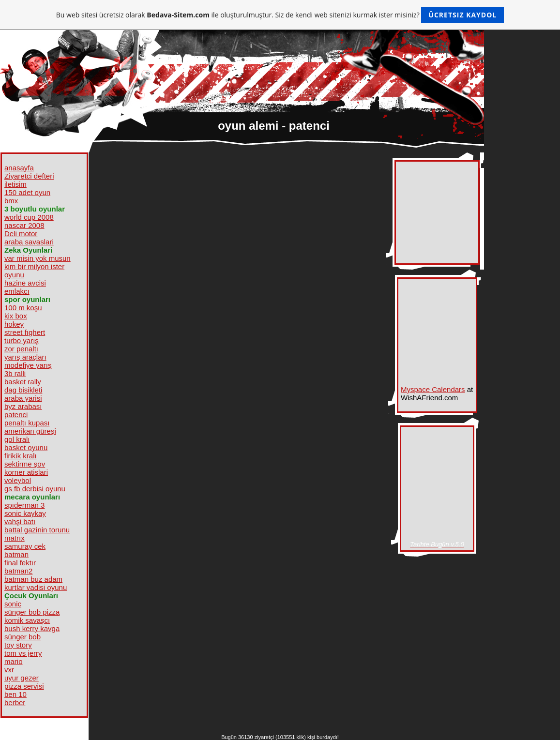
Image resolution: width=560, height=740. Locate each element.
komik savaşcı (27, 620)
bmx (11, 201)
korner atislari (26, 472)
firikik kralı (21, 456)
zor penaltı (21, 349)
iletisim (15, 184)
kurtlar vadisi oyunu (36, 587)
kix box (16, 316)
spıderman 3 (24, 505)
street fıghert (25, 332)
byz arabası (23, 406)
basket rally (23, 382)
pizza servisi (24, 686)
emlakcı (17, 291)
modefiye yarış (28, 365)
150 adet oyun (27, 192)
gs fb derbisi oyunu (35, 489)
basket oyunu (26, 447)
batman (16, 554)
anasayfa (19, 168)
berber (15, 702)
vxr (9, 670)
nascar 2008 (24, 225)
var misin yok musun (38, 258)
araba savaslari (29, 242)
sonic (13, 604)
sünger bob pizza (32, 612)
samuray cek (25, 546)
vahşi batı (20, 521)
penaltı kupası (27, 423)
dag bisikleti (23, 390)
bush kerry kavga (32, 628)
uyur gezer (22, 678)
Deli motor (21, 234)
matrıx (15, 538)
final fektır (20, 563)
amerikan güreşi (30, 431)
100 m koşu (23, 308)
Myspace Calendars (433, 389)
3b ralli (15, 373)
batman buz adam (33, 579)
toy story (18, 645)
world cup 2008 (29, 217)
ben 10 (15, 694)
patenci (16, 415)
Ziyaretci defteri (29, 176)
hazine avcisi (25, 283)
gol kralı (17, 439)
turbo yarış (22, 340)
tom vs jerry (23, 653)
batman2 (18, 571)
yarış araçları (25, 357)
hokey (14, 324)
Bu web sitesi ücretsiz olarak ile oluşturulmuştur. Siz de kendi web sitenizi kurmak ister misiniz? (280, 15)
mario (14, 661)
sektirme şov (25, 464)
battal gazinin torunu (37, 530)
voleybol (18, 480)
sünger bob (23, 637)
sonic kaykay (25, 513)
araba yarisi (23, 398)
